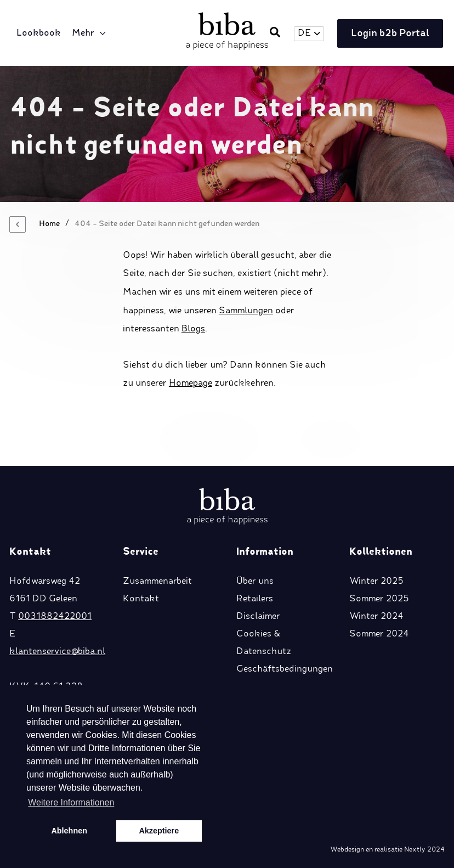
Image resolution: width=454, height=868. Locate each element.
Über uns (255, 582)
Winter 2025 (376, 582)
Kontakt (141, 599)
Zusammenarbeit (157, 582)
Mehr (83, 33)
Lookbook (39, 33)
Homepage (191, 384)
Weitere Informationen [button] (71, 802)
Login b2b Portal (390, 33)
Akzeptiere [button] (159, 831)
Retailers (255, 599)
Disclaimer (258, 617)
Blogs (193, 329)
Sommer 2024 (379, 634)
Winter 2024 (376, 617)
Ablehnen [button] (69, 831)
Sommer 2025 (379, 599)
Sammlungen (246, 311)
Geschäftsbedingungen (285, 669)
